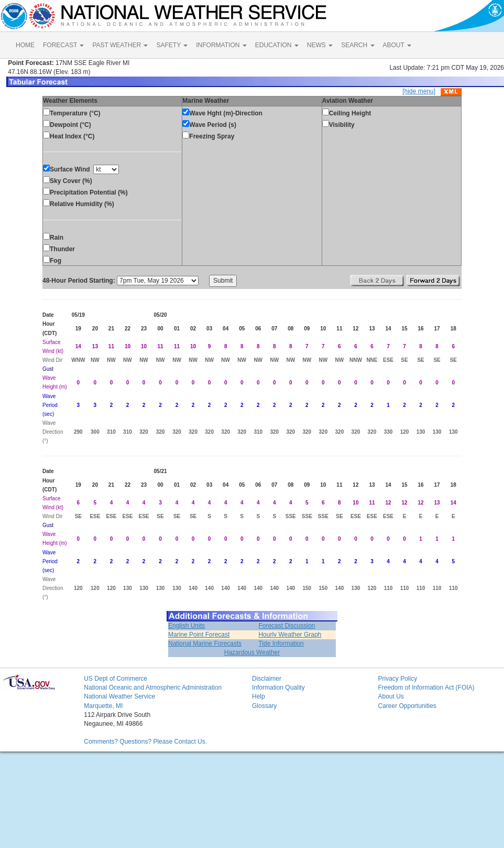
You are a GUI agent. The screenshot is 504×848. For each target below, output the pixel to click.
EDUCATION (277, 45)
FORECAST (63, 45)
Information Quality (278, 688)
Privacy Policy (397, 679)
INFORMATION (221, 45)
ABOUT (397, 45)
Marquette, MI (103, 706)
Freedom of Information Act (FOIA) (426, 688)
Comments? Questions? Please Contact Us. (145, 742)
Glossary (264, 706)
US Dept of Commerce (116, 679)
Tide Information (281, 643)
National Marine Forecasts (205, 643)
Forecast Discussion (287, 626)
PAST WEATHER (120, 45)
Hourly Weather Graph (290, 635)
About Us (391, 696)
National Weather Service (119, 696)
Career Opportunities (407, 706)
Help (259, 696)
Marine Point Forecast (199, 635)
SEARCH (358, 45)
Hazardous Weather (252, 652)
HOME (25, 45)
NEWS (320, 45)
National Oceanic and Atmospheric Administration (153, 688)
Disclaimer (267, 679)
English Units (187, 626)
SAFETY (172, 45)
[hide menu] (419, 91)
